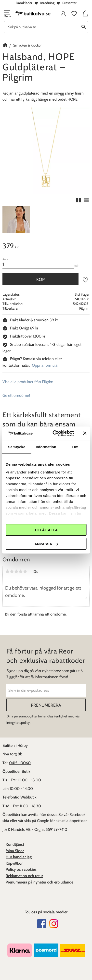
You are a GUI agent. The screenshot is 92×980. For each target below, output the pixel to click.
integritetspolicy (18, 723)
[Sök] (84, 27)
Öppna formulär (45, 365)
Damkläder (24, 3)
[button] (7, 14)
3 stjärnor (16, 571)
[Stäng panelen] (85, 433)
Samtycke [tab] (17, 447)
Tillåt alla (46, 530)
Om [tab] (75, 447)
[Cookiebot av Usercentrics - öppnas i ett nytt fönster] (55, 433)
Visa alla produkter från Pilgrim (28, 382)
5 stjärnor (25, 571)
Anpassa (46, 544)
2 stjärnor (12, 571)
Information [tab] (46, 447)
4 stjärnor (21, 571)
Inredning (47, 3)
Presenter (69, 3)
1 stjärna (7, 571)
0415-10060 (20, 763)
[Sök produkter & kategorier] (42, 27)
